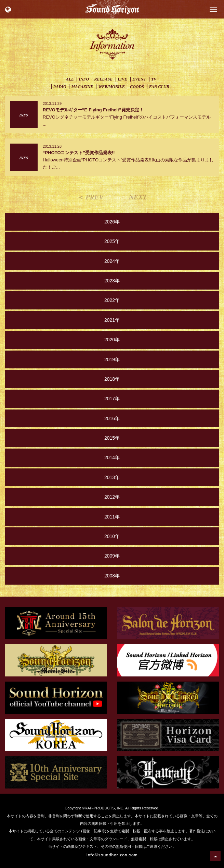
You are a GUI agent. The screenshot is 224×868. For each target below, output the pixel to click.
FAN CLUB (159, 87)
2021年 (112, 320)
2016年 (112, 418)
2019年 (112, 359)
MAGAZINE (82, 87)
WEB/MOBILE (111, 87)
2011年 (112, 517)
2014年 (112, 457)
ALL (70, 79)
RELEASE (103, 79)
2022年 (112, 300)
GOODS (137, 87)
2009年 (112, 556)
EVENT (139, 79)
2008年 (112, 576)
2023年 (112, 281)
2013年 (112, 477)
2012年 (112, 497)
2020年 (112, 340)
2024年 (112, 261)
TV (154, 79)
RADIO (60, 87)
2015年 (112, 438)
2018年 (112, 379)
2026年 (112, 222)
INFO (84, 79)
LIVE (122, 79)
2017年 (112, 399)
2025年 (112, 241)
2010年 (112, 536)
